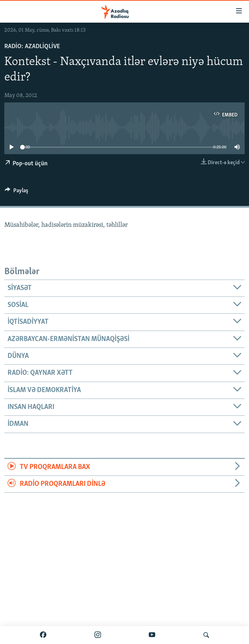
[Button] (17, 192)
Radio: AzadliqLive (32, 47)
